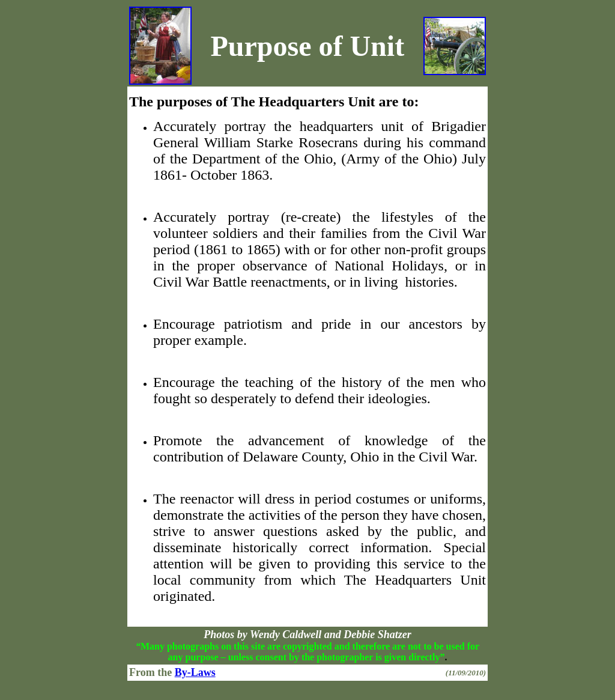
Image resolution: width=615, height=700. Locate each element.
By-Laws (195, 672)
